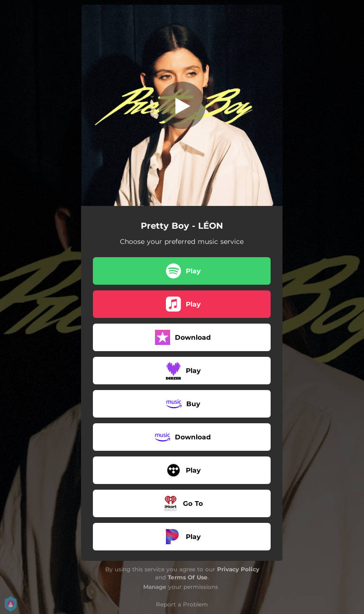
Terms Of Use (188, 577)
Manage (155, 587)
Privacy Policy (238, 569)
